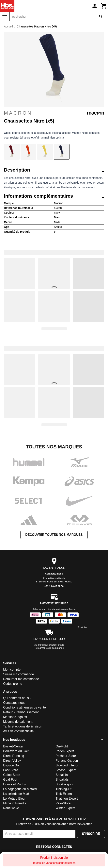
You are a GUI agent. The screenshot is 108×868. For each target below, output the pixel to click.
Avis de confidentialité (18, 731)
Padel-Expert (65, 751)
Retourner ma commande (21, 679)
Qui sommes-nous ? (17, 698)
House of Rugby (15, 784)
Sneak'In (62, 775)
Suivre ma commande (19, 674)
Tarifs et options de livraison (23, 726)
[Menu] (5, 17)
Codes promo (13, 684)
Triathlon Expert (67, 799)
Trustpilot (82, 627)
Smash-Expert (66, 770)
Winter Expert (65, 808)
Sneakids (62, 780)
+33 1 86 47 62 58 (54, 586)
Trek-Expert (64, 794)
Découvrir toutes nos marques (54, 535)
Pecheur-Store (66, 756)
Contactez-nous (54, 574)
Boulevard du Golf (16, 751)
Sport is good (65, 784)
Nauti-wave (11, 808)
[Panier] (104, 6)
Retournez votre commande (49, 648)
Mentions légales (15, 717)
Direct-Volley (12, 761)
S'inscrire (91, 834)
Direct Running (14, 756)
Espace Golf (12, 765)
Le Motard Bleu (14, 799)
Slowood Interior (67, 765)
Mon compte (12, 669)
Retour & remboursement (21, 712)
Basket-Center (13, 746)
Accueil (8, 26)
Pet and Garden (67, 761)
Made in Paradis (15, 803)
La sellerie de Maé (16, 794)
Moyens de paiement (18, 722)
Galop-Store (12, 775)
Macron (54, 113)
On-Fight (62, 746)
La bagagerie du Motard (20, 789)
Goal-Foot (10, 780)
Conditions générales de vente (24, 707)
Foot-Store (11, 770)
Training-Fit (64, 789)
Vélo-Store (63, 803)
